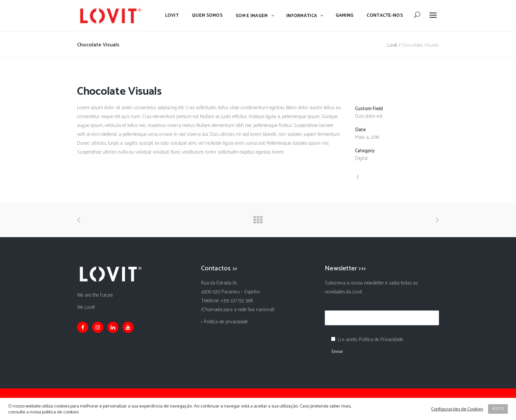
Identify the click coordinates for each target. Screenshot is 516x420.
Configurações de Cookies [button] (457, 409)
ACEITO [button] (498, 409)
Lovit (392, 45)
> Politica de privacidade (224, 322)
